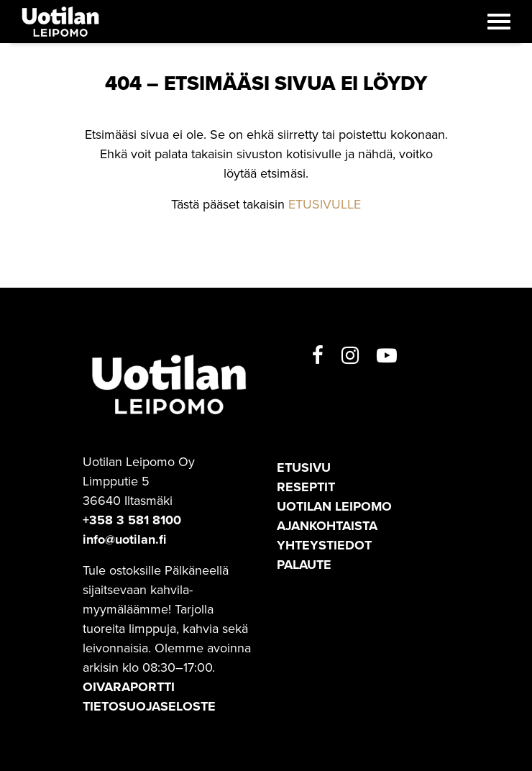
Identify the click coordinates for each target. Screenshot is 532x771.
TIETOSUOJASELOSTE (149, 706)
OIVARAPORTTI (129, 687)
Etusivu (304, 467)
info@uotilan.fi (124, 539)
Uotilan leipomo (334, 506)
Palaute (304, 565)
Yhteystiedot (324, 545)
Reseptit (306, 487)
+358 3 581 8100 (132, 520)
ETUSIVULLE (325, 204)
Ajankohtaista (327, 526)
